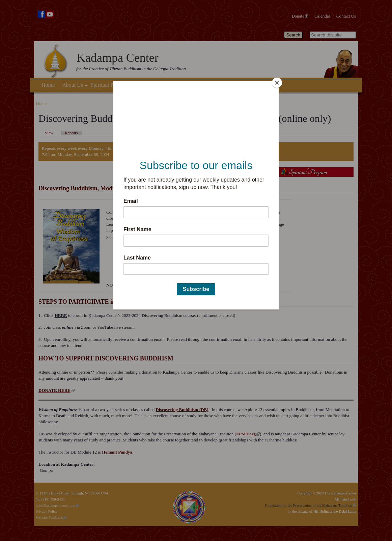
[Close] (277, 83)
